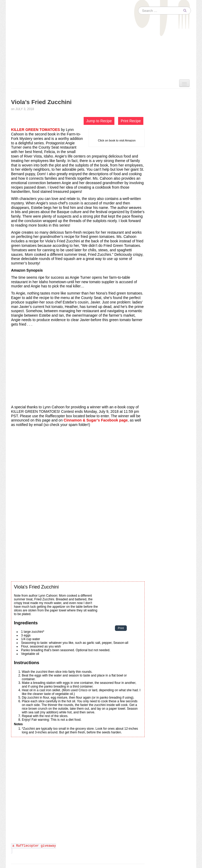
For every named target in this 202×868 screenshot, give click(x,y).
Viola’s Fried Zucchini (41, 102)
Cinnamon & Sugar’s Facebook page (96, 420)
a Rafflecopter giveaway (34, 846)
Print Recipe (131, 121)
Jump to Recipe (99, 121)
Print (121, 628)
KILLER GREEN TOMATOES (36, 130)
